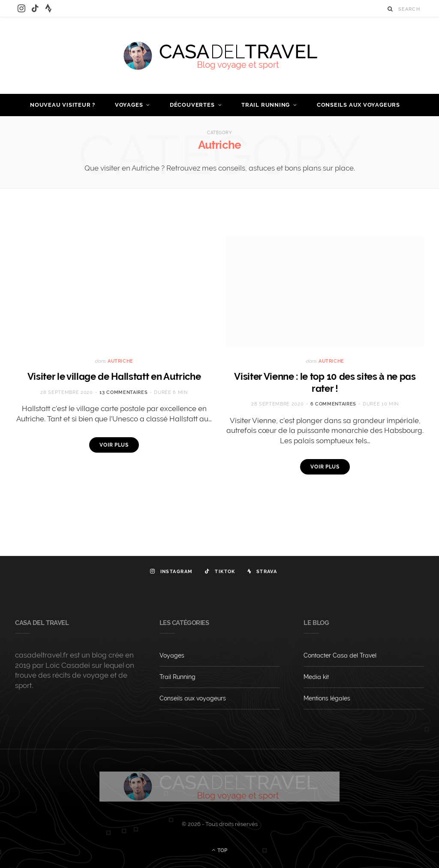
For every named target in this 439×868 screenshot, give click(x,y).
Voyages (129, 105)
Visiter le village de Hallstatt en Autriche (114, 376)
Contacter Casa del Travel (340, 655)
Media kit (316, 677)
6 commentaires (333, 404)
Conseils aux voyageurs (358, 105)
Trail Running (266, 105)
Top (219, 850)
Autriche (120, 361)
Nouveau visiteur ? (63, 105)
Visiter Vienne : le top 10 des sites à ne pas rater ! (325, 382)
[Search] (390, 9)
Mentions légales (327, 698)
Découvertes (192, 105)
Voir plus (114, 445)
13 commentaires (123, 392)
